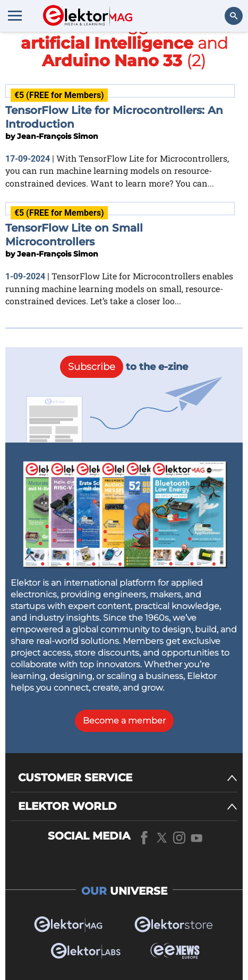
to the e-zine (124, 367)
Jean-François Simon (58, 136)
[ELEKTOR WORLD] (128, 806)
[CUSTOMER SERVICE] (128, 778)
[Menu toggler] (15, 15)
